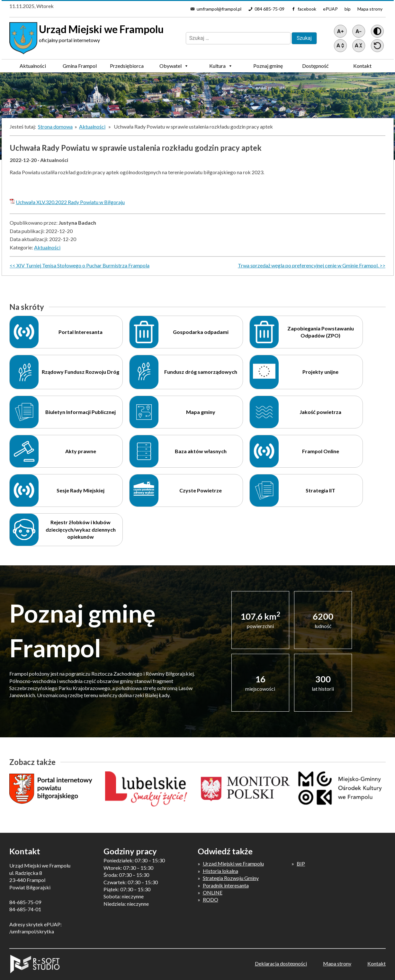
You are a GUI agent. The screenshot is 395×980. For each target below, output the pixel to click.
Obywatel (174, 66)
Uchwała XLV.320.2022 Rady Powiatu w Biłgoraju (70, 202)
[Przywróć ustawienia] (377, 46)
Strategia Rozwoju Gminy (231, 878)
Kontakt (362, 66)
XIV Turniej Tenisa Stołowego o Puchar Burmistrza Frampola (83, 265)
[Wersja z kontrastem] (377, 31)
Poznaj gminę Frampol (268, 67)
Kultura (221, 66)
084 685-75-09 (269, 9)
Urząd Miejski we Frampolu (233, 863)
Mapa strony (370, 9)
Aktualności (33, 66)
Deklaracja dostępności (281, 963)
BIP (301, 863)
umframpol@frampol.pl (219, 9)
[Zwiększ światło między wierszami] (340, 46)
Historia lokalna (220, 871)
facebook (307, 9)
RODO (211, 899)
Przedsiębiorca (127, 67)
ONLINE (213, 892)
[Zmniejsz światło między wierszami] (359, 46)
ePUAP (330, 9)
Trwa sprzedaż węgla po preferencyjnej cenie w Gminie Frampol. (308, 265)
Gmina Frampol (80, 67)
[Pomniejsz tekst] (359, 31)
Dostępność (315, 66)
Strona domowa (55, 126)
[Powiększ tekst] (340, 31)
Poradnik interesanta (226, 885)
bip (348, 9)
